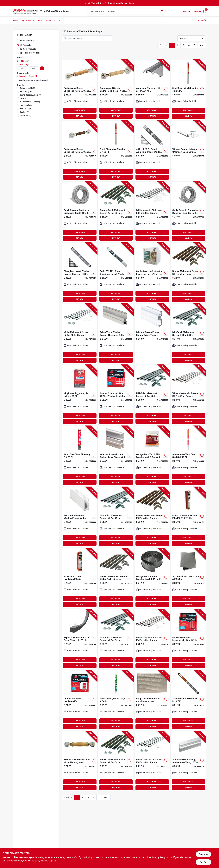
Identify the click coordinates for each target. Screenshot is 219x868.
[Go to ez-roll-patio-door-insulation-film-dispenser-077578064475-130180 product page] (80, 578)
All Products (25, 45)
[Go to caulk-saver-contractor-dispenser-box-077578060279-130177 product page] (188, 212)
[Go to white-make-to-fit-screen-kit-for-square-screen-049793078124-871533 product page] (152, 761)
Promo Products (27, 40)
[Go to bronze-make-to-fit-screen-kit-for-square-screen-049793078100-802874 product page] (152, 517)
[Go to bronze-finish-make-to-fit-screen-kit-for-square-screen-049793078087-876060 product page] (116, 212)
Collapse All (22, 76)
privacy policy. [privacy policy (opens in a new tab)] (165, 857)
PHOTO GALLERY (54, 20)
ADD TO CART (80, 110)
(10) (31, 95)
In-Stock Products (28, 49)
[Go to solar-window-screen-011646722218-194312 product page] (188, 700)
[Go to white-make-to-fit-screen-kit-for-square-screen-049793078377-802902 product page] (188, 395)
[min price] (22, 68)
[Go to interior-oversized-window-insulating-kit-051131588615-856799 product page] (116, 395)
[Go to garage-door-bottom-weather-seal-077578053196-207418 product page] (152, 578)
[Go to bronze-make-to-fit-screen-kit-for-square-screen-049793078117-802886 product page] (188, 273)
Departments (27, 20)
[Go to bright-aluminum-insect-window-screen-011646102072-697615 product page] (152, 151)
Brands (40, 20)
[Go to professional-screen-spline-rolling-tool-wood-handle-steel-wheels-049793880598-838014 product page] (116, 90)
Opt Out (203, 862)
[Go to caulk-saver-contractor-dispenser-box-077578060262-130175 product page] (80, 212)
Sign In (186, 11)
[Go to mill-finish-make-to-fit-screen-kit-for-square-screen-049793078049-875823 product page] (152, 395)
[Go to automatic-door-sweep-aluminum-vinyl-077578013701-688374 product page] (188, 761)
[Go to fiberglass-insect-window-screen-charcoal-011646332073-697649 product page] (80, 273)
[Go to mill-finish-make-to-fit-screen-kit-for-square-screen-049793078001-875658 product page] (116, 639)
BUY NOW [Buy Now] (80, 116)
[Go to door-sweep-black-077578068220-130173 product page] (116, 700)
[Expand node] (18, 80)
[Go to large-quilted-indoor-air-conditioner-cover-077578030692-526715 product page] (152, 700)
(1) (25, 112)
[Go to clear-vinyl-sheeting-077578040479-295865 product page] (188, 90)
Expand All (33, 76)
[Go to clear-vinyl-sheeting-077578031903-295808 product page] (80, 456)
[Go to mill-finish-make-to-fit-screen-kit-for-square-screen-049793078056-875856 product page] (188, 334)
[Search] (162, 11)
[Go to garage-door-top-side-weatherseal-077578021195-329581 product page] (152, 456)
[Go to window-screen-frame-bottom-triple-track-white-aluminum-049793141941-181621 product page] (116, 456)
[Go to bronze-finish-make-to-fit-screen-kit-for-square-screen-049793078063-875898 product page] (116, 761)
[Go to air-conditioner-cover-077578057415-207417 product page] (188, 578)
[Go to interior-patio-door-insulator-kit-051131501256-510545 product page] (188, 639)
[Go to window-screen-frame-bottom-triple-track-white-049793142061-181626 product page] (152, 334)
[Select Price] (42, 68)
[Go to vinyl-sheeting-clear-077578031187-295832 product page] (80, 395)
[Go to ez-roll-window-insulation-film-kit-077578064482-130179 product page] (188, 517)
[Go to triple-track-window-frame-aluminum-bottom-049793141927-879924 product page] (116, 334)
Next (202, 45)
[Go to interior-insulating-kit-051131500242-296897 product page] (80, 700)
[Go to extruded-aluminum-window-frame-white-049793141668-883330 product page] (80, 517)
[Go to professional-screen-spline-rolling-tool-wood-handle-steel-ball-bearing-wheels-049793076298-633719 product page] (80, 151)
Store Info (201, 20)
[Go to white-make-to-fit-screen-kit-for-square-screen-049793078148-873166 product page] (152, 212)
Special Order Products (30, 53)
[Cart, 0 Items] (204, 11)
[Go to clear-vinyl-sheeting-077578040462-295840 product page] (116, 151)
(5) (23, 98)
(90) (27, 92)
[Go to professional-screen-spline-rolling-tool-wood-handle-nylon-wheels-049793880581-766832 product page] (80, 90)
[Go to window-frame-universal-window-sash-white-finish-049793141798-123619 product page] (188, 151)
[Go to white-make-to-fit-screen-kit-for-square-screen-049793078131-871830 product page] (80, 334)
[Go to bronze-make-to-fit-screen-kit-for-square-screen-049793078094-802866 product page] (116, 578)
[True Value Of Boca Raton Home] (26, 11)
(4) (26, 105)
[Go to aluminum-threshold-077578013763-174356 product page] (152, 90)
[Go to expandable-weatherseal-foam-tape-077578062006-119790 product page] (80, 639)
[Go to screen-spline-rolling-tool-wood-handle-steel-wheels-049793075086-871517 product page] (80, 761)
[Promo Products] (18, 40)
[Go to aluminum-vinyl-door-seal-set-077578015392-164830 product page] (188, 456)
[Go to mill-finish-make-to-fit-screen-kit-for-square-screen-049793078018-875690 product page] (116, 517)
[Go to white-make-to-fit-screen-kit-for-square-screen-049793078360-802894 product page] (152, 639)
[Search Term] (126, 11)
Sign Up (197, 11)
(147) (28, 88)
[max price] (34, 68)
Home (16, 20)
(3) (27, 109)
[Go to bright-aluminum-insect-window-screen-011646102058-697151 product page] (116, 273)
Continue (203, 854)
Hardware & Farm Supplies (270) (34, 80)
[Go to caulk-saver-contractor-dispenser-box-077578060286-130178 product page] (152, 273)
